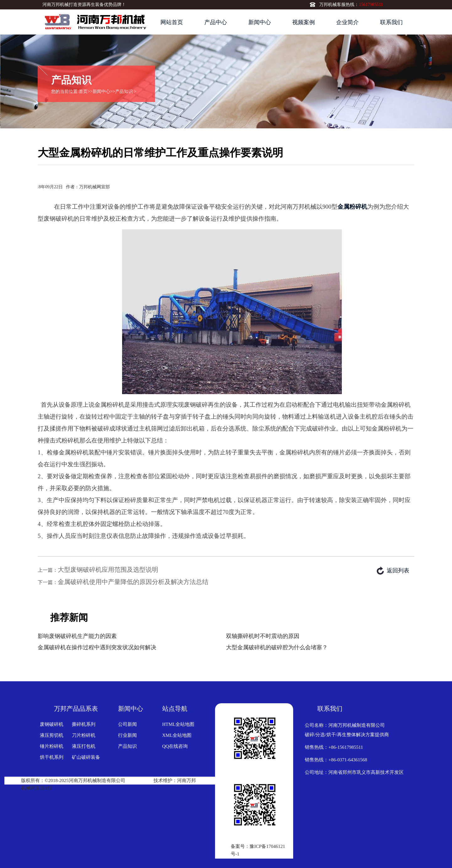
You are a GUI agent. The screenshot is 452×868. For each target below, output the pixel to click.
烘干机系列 (52, 757)
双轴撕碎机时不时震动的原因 (263, 636)
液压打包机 (84, 746)
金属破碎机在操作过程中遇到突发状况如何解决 (97, 647)
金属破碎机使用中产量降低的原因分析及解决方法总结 (133, 582)
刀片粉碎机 (84, 735)
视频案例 (304, 22)
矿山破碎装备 (86, 757)
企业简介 (347, 22)
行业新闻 (127, 735)
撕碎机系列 (84, 724)
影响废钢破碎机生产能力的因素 (77, 636)
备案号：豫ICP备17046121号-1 (258, 850)
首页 (83, 91)
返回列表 (398, 571)
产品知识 (124, 91)
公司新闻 (127, 724)
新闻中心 (260, 22)
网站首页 (172, 22)
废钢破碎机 (52, 724)
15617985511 (371, 5)
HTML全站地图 (178, 724)
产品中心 (216, 22)
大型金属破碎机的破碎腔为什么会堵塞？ (277, 647)
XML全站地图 (177, 735)
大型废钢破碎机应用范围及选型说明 (108, 570)
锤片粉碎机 (52, 746)
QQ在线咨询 (175, 746)
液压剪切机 (52, 735)
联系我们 (391, 22)
